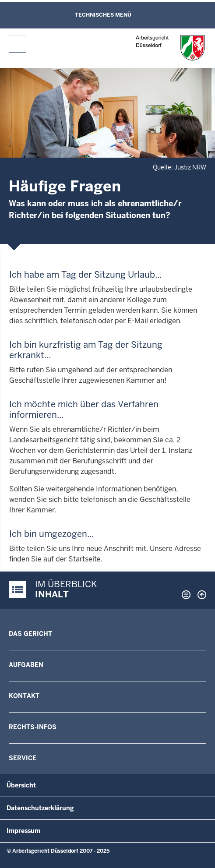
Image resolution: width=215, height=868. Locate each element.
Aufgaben (26, 665)
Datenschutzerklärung (40, 808)
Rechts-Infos (33, 727)
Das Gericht (30, 634)
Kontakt (24, 696)
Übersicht (21, 785)
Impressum (23, 831)
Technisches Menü (103, 15)
